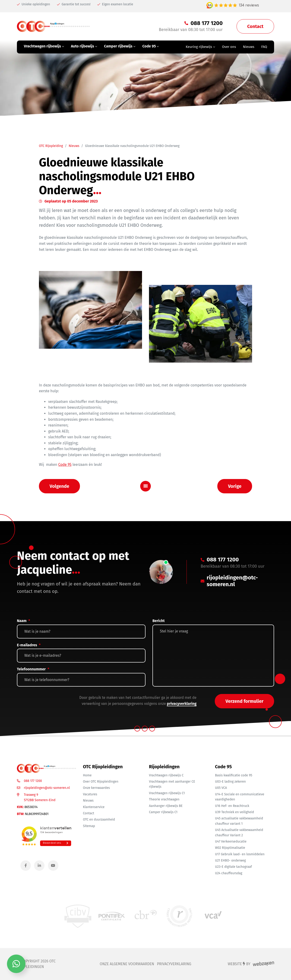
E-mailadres (29, 645)
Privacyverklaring (174, 964)
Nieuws (74, 146)
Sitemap (89, 826)
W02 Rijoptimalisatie (230, 848)
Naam (24, 621)
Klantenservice (94, 807)
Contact (89, 813)
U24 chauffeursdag (229, 873)
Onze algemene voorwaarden (127, 964)
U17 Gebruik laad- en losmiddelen (240, 854)
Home (87, 775)
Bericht (159, 621)
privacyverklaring (182, 704)
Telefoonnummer (33, 669)
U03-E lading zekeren (230, 782)
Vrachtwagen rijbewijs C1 (167, 793)
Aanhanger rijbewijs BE (166, 806)
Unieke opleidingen (33, 4)
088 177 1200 (33, 781)
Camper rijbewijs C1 (163, 812)
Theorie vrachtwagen (164, 799)
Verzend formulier (244, 701)
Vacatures (90, 794)
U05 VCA (221, 788)
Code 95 (65, 465)
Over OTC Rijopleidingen (101, 782)
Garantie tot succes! (74, 4)
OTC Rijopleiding (51, 146)
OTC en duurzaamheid (99, 820)
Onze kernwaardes (96, 788)
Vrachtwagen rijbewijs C (166, 775)
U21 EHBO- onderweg (230, 860)
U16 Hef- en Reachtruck (232, 806)
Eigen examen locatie (115, 4)
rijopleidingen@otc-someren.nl (47, 788)
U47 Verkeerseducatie (231, 842)
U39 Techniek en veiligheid (234, 812)
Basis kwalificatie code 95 (234, 775)
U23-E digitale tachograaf (233, 867)
